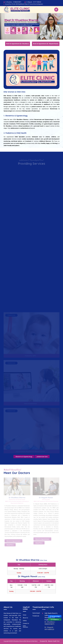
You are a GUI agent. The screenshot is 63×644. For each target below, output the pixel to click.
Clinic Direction (25, 627)
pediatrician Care (42, 457)
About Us (25, 618)
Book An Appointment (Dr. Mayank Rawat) (46, 44)
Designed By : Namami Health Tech (50, 641)
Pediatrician (36, 616)
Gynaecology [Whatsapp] (55, 616)
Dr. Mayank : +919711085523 (34, 2)
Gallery (25, 621)
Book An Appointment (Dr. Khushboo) (18, 44)
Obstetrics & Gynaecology (24, 457)
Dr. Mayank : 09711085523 (49, 628)
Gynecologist (36, 613)
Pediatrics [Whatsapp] (55, 619)
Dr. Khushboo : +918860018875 (13, 2)
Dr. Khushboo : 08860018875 (50, 623)
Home (25, 615)
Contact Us (26, 623)
